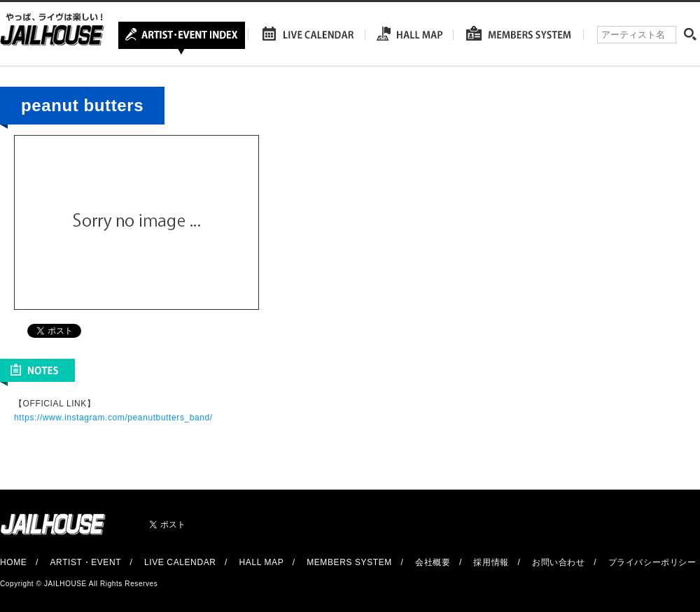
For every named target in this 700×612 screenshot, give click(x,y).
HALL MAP (262, 562)
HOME (13, 562)
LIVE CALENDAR (180, 562)
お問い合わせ (559, 562)
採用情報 (491, 562)
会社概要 (433, 562)
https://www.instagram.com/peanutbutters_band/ (113, 418)
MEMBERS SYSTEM (349, 562)
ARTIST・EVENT (85, 562)
